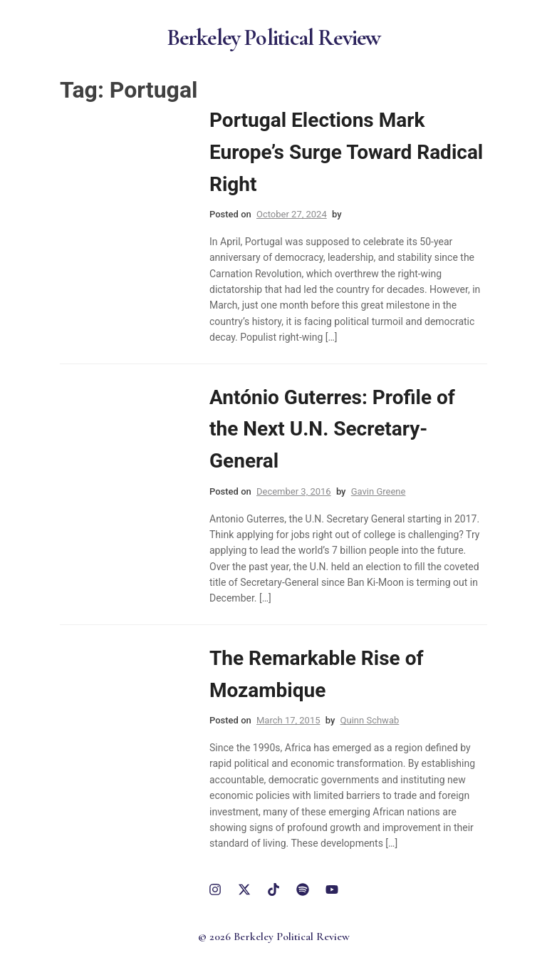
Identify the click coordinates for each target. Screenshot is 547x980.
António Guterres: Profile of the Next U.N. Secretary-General (332, 429)
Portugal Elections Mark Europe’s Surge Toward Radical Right (346, 152)
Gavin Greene (379, 491)
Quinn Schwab (370, 720)
